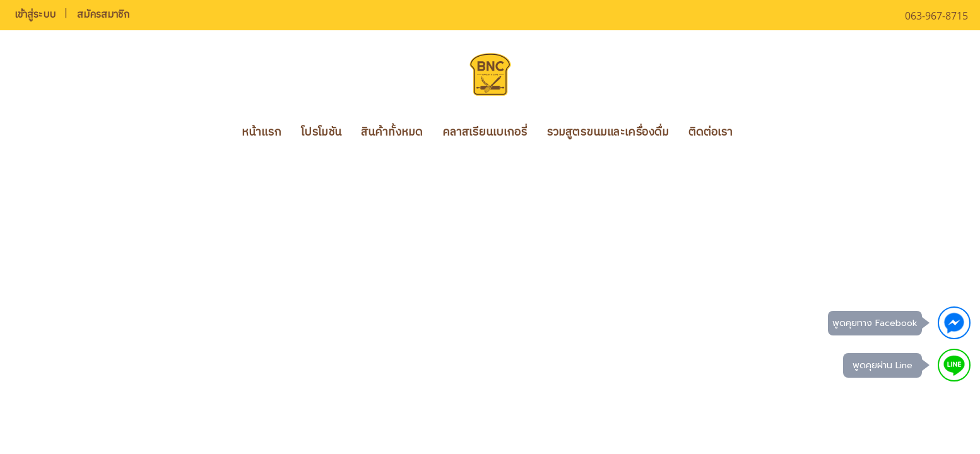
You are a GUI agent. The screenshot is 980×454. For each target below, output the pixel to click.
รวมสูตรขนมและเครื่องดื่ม (608, 132)
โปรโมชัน (321, 132)
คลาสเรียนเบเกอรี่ (485, 132)
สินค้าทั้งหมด (392, 132)
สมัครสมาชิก (103, 15)
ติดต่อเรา (711, 132)
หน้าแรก (262, 132)
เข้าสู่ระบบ (35, 15)
